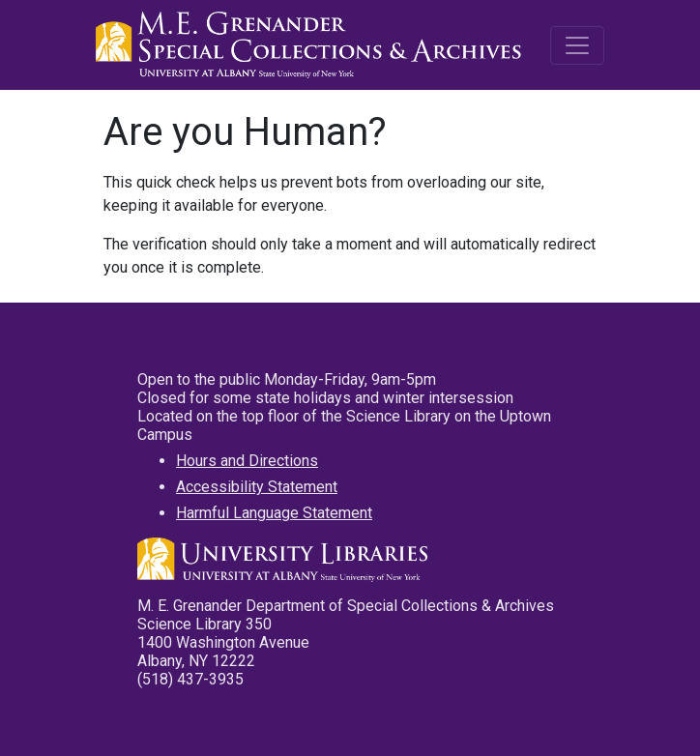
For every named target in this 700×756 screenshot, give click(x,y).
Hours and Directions (247, 461)
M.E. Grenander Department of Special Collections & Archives (313, 45)
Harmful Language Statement (274, 513)
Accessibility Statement (257, 487)
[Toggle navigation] (577, 45)
